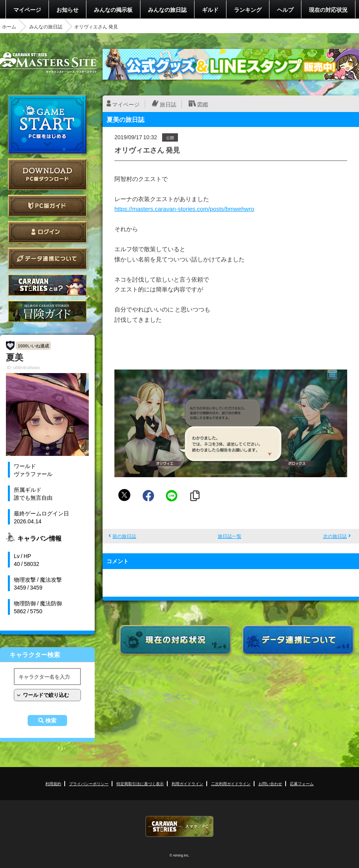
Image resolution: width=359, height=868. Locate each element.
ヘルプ (285, 9)
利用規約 (53, 783)
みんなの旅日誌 (167, 9)
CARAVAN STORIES (179, 826)
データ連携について (47, 259)
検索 (51, 721)
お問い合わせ (270, 783)
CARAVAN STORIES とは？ (47, 285)
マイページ (27, 9)
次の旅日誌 (335, 536)
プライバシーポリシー (89, 783)
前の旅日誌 (124, 536)
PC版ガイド (47, 206)
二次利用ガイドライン (231, 783)
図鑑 (203, 104)
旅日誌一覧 (230, 536)
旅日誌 (168, 104)
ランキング (248, 9)
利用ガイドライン (187, 783)
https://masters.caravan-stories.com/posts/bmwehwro (184, 209)
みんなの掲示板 (113, 9)
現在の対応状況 (328, 9)
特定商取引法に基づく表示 (140, 783)
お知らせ (67, 9)
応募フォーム (302, 783)
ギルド (210, 9)
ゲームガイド (47, 311)
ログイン (47, 232)
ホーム (9, 26)
